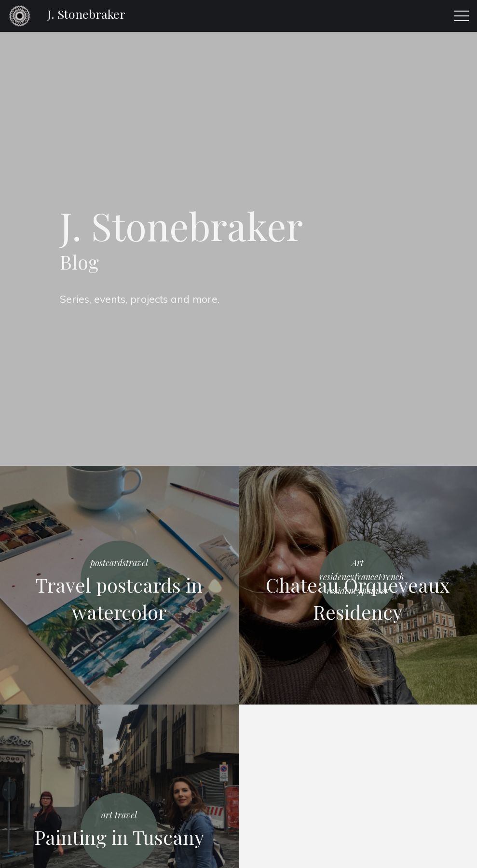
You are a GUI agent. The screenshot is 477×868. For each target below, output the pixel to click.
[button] (462, 16)
